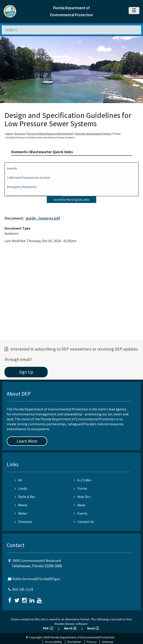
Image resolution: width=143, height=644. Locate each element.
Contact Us (84, 522)
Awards (12, 168)
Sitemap (108, 642)
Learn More (27, 441)
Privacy (92, 642)
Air (18, 480)
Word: (70, 628)
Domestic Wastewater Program (93, 134)
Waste (21, 505)
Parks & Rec (25, 497)
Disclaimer (74, 642)
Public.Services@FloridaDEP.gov (36, 579)
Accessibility (54, 642)
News (80, 505)
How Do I (82, 497)
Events (81, 513)
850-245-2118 (23, 589)
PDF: (48, 628)
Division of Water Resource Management (50, 134)
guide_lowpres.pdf (43, 218)
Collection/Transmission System (29, 178)
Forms (80, 488)
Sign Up (26, 372)
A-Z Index (83, 480)
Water (21, 513)
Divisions (20, 134)
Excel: (93, 628)
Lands (21, 488)
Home (9, 134)
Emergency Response (22, 187)
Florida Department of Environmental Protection (82, 637)
